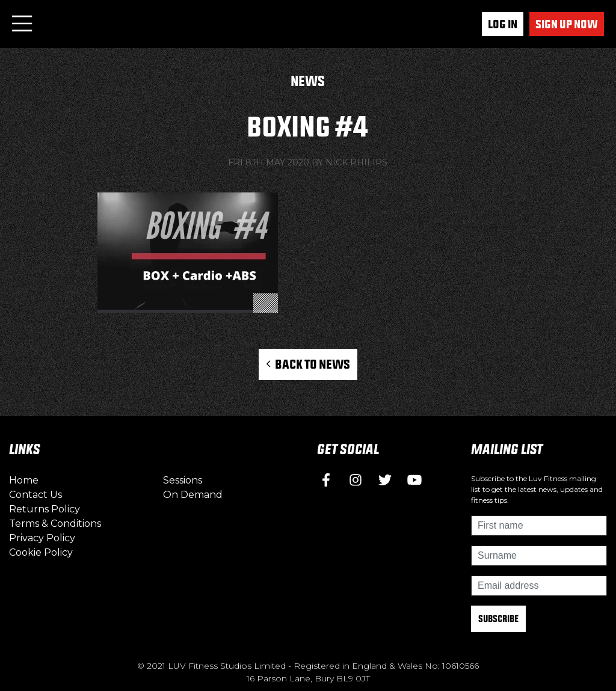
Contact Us (35, 495)
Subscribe (498, 619)
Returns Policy (45, 509)
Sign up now (567, 24)
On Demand (193, 495)
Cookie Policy (41, 552)
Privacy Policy (42, 538)
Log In (503, 24)
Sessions (183, 480)
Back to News (308, 364)
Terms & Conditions (55, 524)
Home (24, 480)
